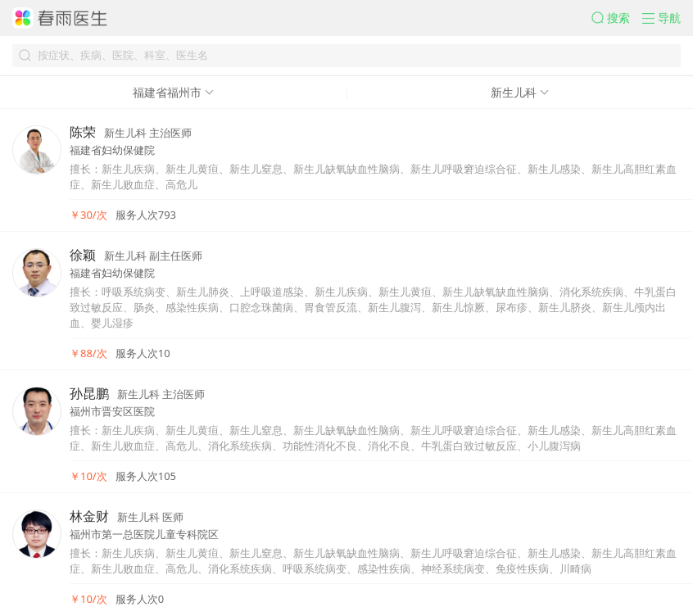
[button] (617, 18)
